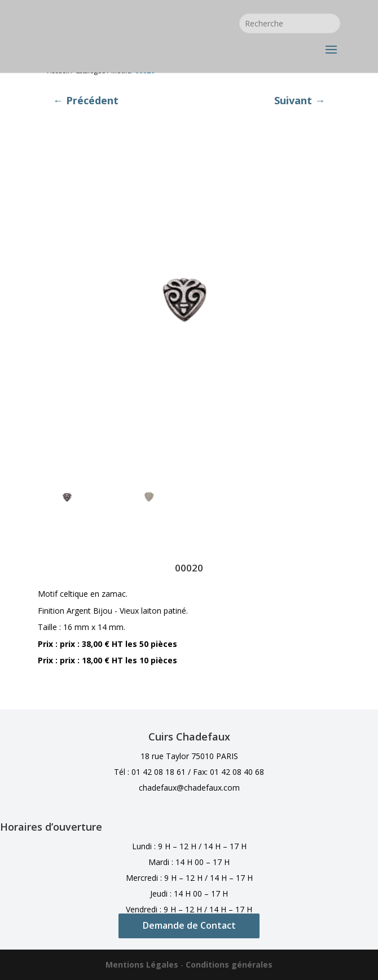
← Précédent (86, 100)
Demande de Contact (189, 925)
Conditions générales (229, 965)
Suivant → (300, 100)
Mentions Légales (142, 965)
